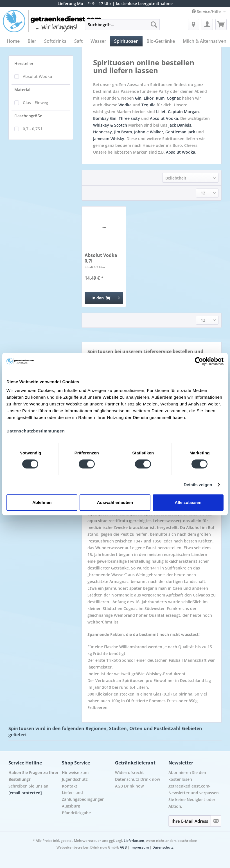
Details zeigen (198, 485)
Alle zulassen (188, 502)
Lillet (161, 112)
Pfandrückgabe (76, 813)
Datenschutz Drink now (137, 779)
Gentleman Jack (180, 132)
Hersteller (24, 63)
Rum (160, 98)
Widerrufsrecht (129, 772)
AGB (123, 847)
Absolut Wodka (37, 76)
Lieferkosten (134, 841)
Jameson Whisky (109, 139)
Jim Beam (123, 132)
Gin (138, 98)
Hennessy (102, 132)
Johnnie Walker (149, 132)
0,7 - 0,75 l (32, 129)
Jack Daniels (180, 125)
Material (22, 90)
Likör (149, 98)
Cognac (174, 98)
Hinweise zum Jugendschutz (75, 776)
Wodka (125, 105)
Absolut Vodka (164, 118)
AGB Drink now (129, 786)
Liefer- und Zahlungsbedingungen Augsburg (83, 799)
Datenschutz (163, 847)
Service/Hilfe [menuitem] (207, 11)
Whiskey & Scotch (110, 125)
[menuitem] (122, 27)
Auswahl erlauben (115, 502)
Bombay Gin (105, 118)
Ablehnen (42, 502)
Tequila (148, 105)
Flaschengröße (28, 116)
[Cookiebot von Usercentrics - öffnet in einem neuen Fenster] (199, 361)
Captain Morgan (183, 112)
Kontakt (70, 786)
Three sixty (129, 118)
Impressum (140, 847)
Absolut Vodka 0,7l (101, 258)
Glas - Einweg (35, 103)
